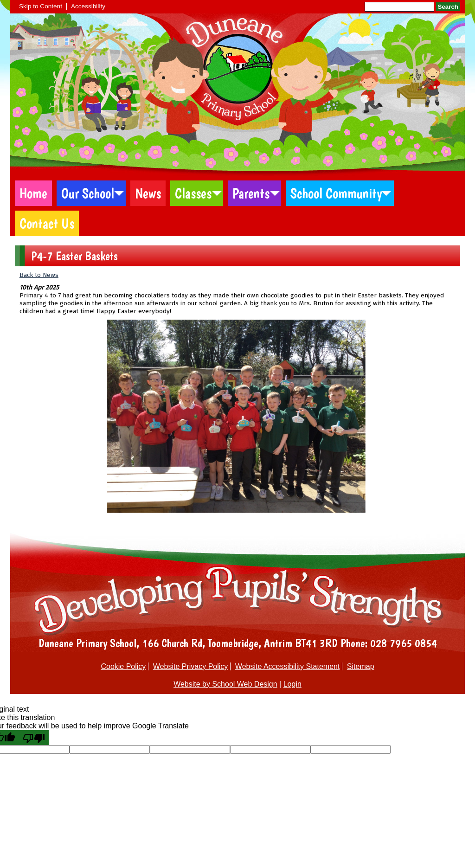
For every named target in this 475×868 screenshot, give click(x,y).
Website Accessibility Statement (288, 666)
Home (33, 193)
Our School (88, 193)
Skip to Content (41, 6)
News (148, 193)
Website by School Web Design (225, 684)
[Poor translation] (34, 738)
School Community (336, 193)
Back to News (39, 275)
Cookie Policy (123, 666)
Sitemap (361, 666)
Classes (193, 193)
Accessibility (88, 6)
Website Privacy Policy (191, 666)
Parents (251, 193)
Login (292, 684)
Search (448, 7)
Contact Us (47, 223)
